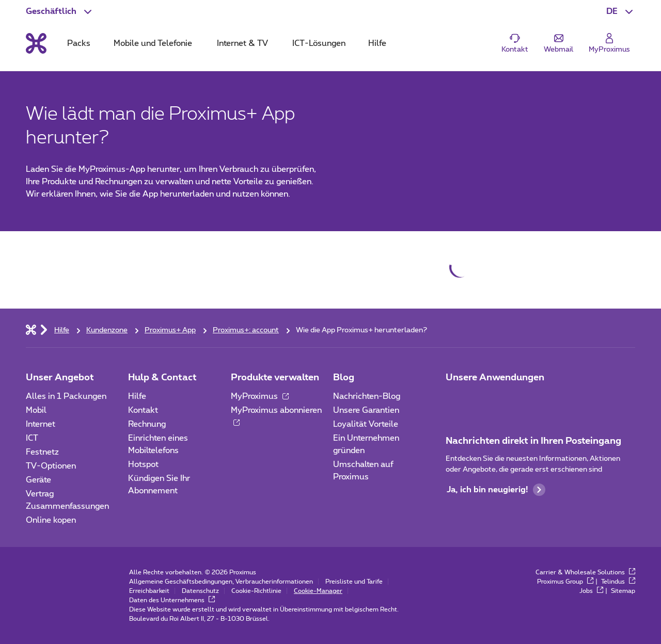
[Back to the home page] (36, 43)
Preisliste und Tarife (354, 582)
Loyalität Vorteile (366, 424)
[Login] (609, 44)
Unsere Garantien (366, 410)
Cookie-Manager (318, 591)
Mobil (36, 410)
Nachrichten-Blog (367, 396)
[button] (621, 11)
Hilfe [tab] (377, 43)
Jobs (591, 591)
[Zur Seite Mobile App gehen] (455, 399)
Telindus (618, 582)
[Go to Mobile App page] (484, 399)
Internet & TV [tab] (242, 43)
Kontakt (143, 410)
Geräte (38, 480)
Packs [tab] (79, 43)
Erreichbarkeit (149, 591)
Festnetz (42, 452)
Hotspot (143, 464)
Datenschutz (200, 591)
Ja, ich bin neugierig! (496, 490)
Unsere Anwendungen (495, 378)
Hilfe (137, 396)
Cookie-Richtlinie (256, 591)
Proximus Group (565, 582)
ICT (32, 438)
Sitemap (623, 591)
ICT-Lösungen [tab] (319, 43)
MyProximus (260, 396)
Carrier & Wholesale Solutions (585, 572)
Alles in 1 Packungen (66, 396)
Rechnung (147, 424)
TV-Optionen (51, 466)
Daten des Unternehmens (172, 600)
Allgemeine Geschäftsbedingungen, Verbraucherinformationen (221, 582)
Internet (41, 424)
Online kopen (51, 520)
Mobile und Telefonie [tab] (153, 43)
